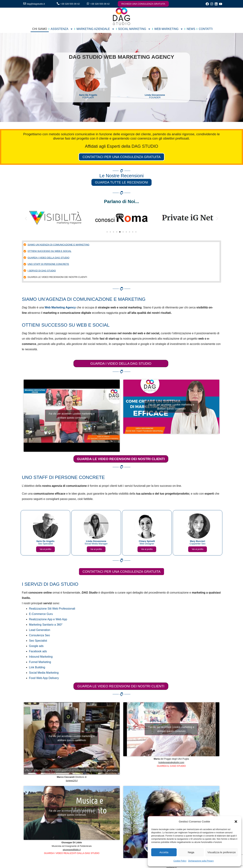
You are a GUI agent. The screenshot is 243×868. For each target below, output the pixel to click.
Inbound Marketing (41, 657)
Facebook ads (38, 651)
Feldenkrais (86, 846)
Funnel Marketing (40, 662)
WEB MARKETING (169, 29)
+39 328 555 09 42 (70, 4)
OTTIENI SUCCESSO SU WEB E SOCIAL (49, 251)
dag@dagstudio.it (36, 4)
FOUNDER (88, 96)
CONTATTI (206, 29)
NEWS (191, 29)
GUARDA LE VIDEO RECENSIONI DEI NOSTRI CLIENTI (57, 277)
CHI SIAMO (40, 29)
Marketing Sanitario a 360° (46, 625)
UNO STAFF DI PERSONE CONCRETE (48, 264)
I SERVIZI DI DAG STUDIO (42, 271)
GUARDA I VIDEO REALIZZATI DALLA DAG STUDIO (72, 853)
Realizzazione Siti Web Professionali (52, 609)
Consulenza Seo (39, 635)
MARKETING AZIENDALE (96, 29)
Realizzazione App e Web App (48, 619)
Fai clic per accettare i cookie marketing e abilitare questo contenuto (72, 416)
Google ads (36, 646)
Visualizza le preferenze (222, 852)
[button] (236, 822)
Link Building (37, 668)
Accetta (164, 852)
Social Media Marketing (44, 673)
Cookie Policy (180, 861)
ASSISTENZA (62, 29)
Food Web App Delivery (44, 678)
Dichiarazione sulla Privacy (201, 861)
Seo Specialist (38, 641)
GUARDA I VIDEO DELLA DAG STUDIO (48, 258)
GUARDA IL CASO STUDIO (171, 766)
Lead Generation (40, 630)
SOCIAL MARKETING (134, 29)
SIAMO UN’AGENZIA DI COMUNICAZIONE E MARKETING (58, 245)
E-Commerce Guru (41, 614)
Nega (191, 852)
